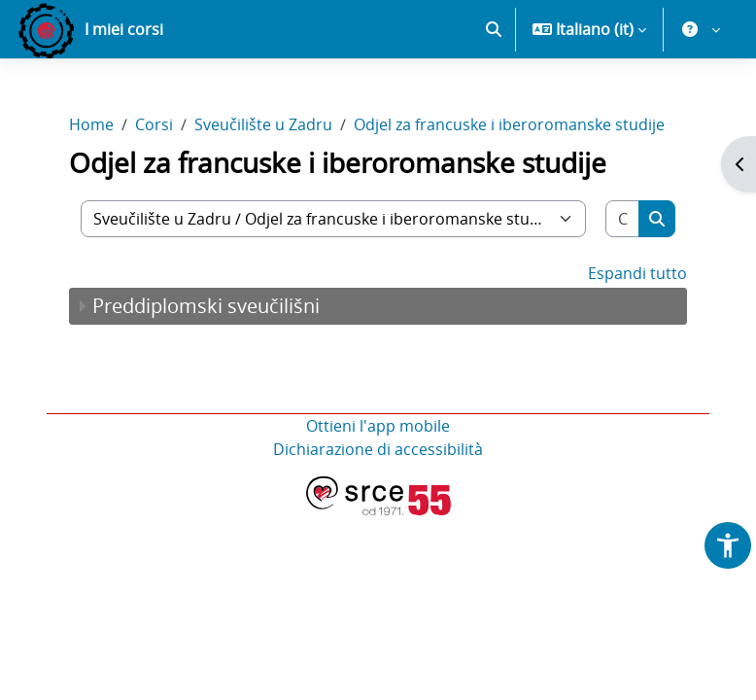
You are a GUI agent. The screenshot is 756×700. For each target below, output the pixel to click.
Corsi (154, 124)
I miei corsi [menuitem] (124, 29)
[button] (494, 29)
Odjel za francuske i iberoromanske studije (509, 124)
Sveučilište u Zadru (263, 124)
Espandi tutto (637, 273)
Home (91, 124)
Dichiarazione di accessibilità (378, 449)
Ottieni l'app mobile (378, 426)
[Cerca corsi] (623, 219)
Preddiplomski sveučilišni (206, 306)
